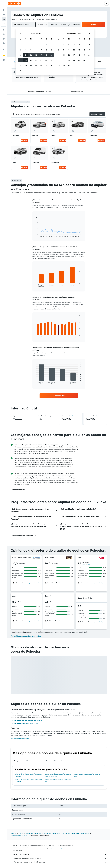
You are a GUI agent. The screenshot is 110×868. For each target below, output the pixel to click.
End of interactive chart (35, 235)
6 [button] (36, 50)
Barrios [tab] (48, 761)
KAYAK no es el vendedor (60, 854)
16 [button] (52, 55)
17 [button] (21, 60)
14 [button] (41, 55)
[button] (4, 3)
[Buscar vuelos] (4, 10)
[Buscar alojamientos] (4, 14)
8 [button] (46, 50)
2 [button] (52, 45)
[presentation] (105, 551)
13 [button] (36, 55)
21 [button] (41, 60)
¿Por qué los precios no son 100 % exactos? (60, 862)
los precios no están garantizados (59, 848)
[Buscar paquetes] (4, 23)
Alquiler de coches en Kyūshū (19, 835)
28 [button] (41, 65)
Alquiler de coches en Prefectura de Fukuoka (76, 833)
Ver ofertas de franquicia (20, 739)
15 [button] (46, 55)
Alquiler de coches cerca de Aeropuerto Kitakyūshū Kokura (58, 775)
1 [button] (46, 45)
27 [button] (36, 65)
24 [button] (21, 65)
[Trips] (4, 49)
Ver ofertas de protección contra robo (24, 723)
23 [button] (51, 60)
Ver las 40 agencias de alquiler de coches (26, 636)
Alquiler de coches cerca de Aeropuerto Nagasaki (29, 780)
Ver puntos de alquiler (33, 583)
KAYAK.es (13, 833)
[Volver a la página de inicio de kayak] (14, 3)
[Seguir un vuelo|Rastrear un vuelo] (4, 34)
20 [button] (36, 60)
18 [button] (26, 60)
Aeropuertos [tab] (18, 761)
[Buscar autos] (4, 19)
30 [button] (51, 65)
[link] (59, 396)
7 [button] (41, 50)
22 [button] (46, 60)
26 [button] (31, 65)
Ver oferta (24, 140)
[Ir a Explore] (4, 30)
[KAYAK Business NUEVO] (4, 43)
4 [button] (26, 50)
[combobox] (24, 19)
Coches (21, 833)
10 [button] (21, 55)
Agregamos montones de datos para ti (60, 858)
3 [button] (21, 50)
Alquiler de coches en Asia (34, 833)
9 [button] (52, 50)
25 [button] (26, 65)
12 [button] (31, 55)
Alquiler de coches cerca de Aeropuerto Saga (87, 775)
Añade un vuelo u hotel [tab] (34, 761)
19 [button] (31, 60)
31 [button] (21, 71)
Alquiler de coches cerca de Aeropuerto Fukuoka (29, 775)
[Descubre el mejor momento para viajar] (4, 39)
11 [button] (26, 55)
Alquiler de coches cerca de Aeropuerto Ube (58, 780)
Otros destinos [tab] (59, 761)
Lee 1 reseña (86, 564)
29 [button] (46, 65)
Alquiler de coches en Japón (52, 833)
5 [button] (31, 50)
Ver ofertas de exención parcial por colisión (26, 720)
